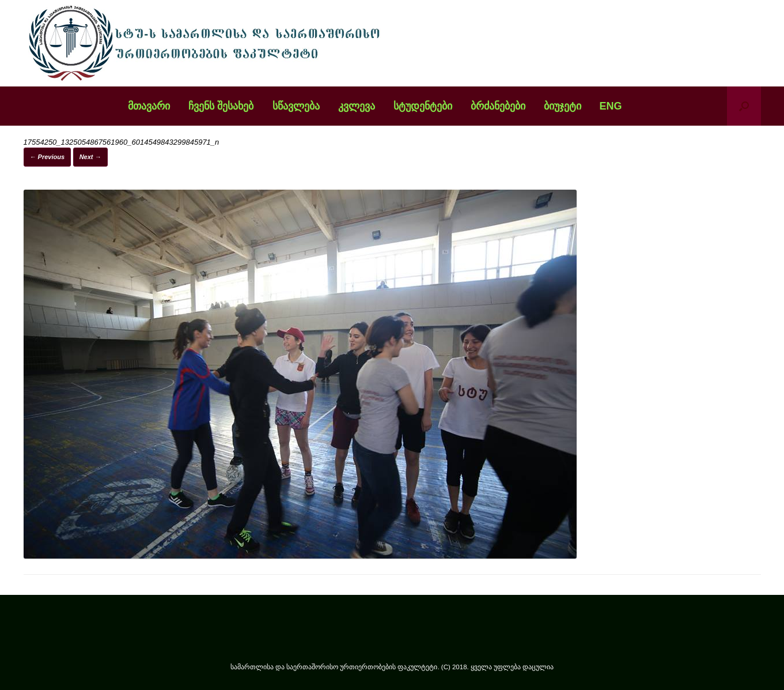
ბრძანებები (498, 106)
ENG (611, 106)
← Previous (48, 157)
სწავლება (296, 106)
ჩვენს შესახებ (221, 106)
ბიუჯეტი (563, 106)
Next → (90, 157)
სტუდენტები (423, 106)
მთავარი (149, 106)
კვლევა (357, 106)
